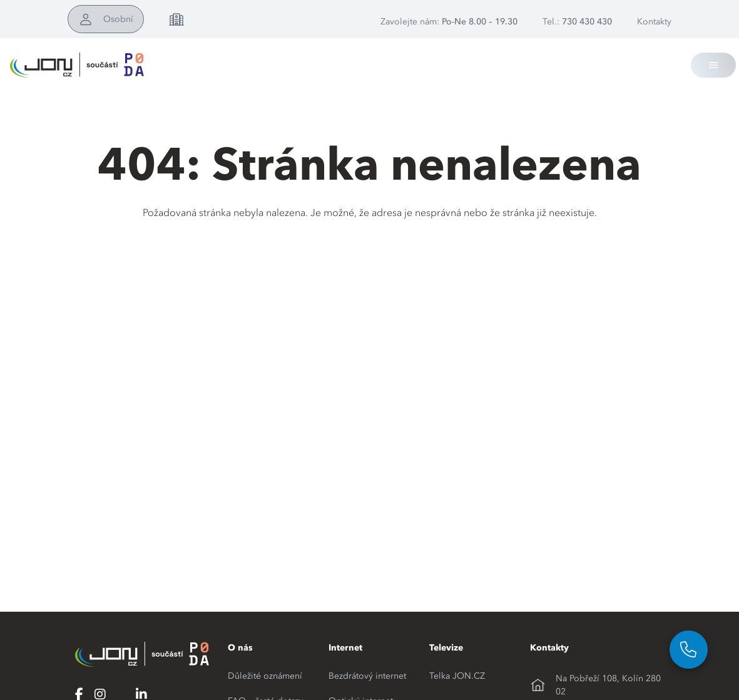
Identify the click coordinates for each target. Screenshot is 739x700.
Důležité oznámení (265, 676)
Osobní (118, 19)
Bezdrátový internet (367, 676)
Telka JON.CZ (457, 676)
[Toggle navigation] (713, 65)
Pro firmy (212, 19)
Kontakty (654, 21)
